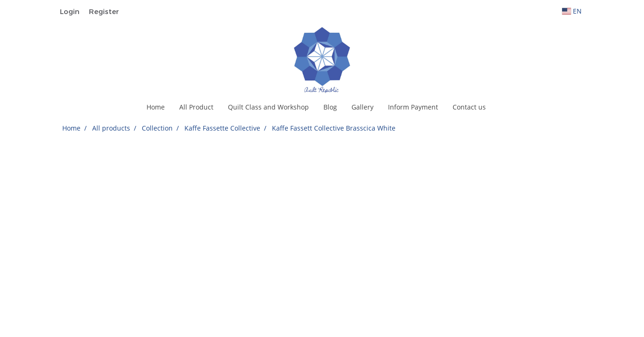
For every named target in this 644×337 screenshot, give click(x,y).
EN (572, 11)
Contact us (469, 107)
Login (70, 11)
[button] (501, 107)
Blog (330, 107)
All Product (196, 107)
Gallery (362, 107)
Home (156, 107)
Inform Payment (413, 107)
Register (104, 11)
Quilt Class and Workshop (268, 107)
